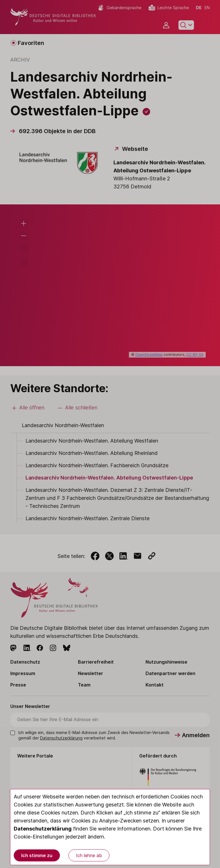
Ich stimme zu (37, 855)
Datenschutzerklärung (43, 829)
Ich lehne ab (89, 855)
